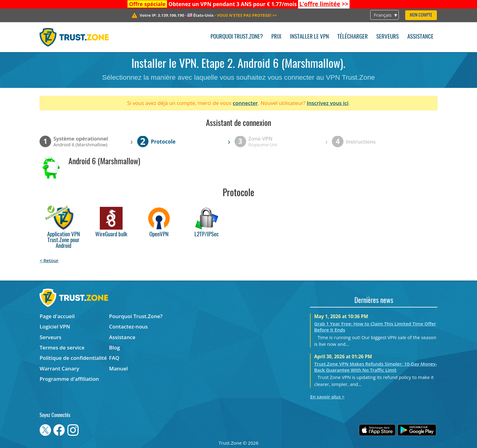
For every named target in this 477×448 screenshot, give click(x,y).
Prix (276, 37)
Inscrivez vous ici (327, 103)
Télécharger (353, 37)
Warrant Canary (59, 368)
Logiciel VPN (55, 326)
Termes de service (62, 347)
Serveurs (388, 37)
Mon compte (421, 15)
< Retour (49, 260)
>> (324, 4)
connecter (245, 103)
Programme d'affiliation (69, 379)
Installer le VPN (309, 37)
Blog (115, 347)
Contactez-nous (129, 326)
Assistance (420, 37)
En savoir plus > (327, 397)
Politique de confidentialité (73, 358)
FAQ (114, 358)
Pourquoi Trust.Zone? (237, 37)
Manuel (119, 368)
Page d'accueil (57, 316)
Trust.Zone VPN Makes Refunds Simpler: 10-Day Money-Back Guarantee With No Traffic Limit (376, 367)
